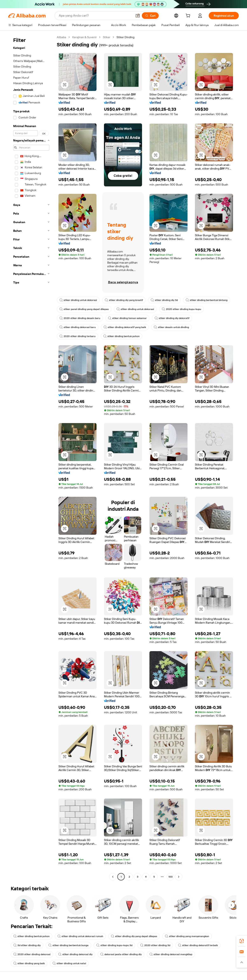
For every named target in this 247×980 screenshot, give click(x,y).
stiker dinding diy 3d (164, 300)
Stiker (107, 37)
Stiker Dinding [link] (125, 37)
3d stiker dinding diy (27, 945)
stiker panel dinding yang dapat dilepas (84, 309)
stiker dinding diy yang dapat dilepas (134, 936)
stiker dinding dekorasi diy (75, 954)
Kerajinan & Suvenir (84, 37)
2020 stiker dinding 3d (155, 945)
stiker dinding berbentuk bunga (68, 945)
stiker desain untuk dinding (171, 327)
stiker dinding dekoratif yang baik (125, 327)
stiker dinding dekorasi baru (78, 327)
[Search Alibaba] (95, 16)
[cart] (189, 16)
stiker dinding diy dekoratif (172, 318)
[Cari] (150, 16)
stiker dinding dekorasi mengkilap (171, 954)
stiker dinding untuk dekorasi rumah (80, 936)
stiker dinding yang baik (29, 963)
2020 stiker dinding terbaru (77, 336)
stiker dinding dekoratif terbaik (198, 945)
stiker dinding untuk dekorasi (78, 300)
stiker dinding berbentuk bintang (207, 300)
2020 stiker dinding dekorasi (32, 954)
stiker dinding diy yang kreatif (124, 300)
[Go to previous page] (113, 877)
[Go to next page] (179, 877)
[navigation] (31, 457)
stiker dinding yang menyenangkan (187, 936)
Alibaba (61, 37)
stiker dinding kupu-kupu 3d (114, 945)
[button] (138, 16)
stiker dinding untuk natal (69, 963)
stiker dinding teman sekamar (127, 318)
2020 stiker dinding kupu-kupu (181, 309)
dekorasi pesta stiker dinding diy (121, 954)
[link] (242, 941)
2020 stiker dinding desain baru (80, 318)
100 (171, 877)
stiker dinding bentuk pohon (121, 336)
